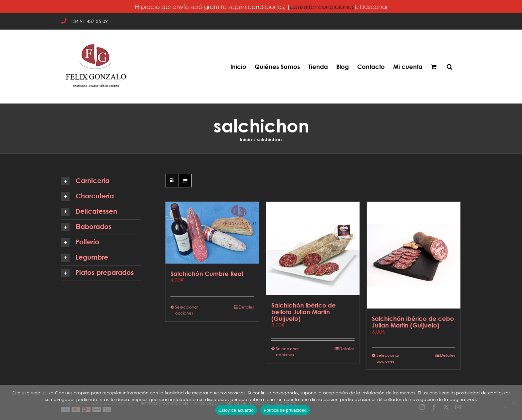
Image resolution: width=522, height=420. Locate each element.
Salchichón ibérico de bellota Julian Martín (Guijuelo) (304, 312)
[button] (450, 67)
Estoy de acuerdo (236, 410)
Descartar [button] (374, 7)
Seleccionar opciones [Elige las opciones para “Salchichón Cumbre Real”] (187, 310)
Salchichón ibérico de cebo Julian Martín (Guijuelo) (413, 322)
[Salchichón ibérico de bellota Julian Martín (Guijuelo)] (313, 248)
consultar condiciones (322, 7)
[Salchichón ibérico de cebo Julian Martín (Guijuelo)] (414, 255)
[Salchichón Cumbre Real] (212, 233)
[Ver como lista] (185, 181)
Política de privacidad (285, 410)
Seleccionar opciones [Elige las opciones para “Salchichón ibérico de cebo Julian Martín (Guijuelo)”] (388, 358)
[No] (514, 402)
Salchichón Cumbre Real (207, 274)
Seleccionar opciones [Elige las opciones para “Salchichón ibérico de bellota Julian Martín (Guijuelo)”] (287, 352)
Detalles (246, 307)
